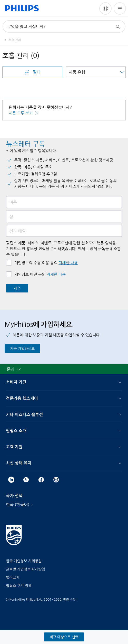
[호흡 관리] (12, 40)
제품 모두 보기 (21, 113)
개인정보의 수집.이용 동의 (46, 263)
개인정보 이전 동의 (40, 274)
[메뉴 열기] (120, 8)
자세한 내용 (68, 263)
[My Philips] (105, 8)
